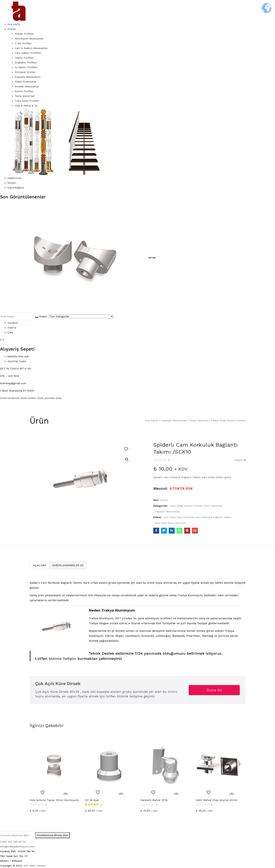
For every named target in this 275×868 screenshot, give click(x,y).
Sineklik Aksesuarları (27, 86)
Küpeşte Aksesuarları (28, 77)
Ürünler (12, 29)
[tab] (39, 565)
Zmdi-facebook (10, 398)
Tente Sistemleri (25, 96)
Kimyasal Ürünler (25, 72)
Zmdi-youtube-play (49, 398)
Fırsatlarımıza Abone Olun (52, 835)
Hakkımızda (14, 178)
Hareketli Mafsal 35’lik (154, 800)
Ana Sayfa (14, 24)
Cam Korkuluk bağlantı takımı (213, 517)
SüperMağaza (16, 188)
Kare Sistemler (200, 420)
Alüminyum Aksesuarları (29, 39)
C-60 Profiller (23, 43)
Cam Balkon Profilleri (28, 53)
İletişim (12, 183)
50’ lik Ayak (92, 800)
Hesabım (13, 323)
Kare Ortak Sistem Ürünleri (229, 420)
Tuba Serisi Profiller (27, 101)
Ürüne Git (214, 690)
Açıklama (39, 565)
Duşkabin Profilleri (26, 62)
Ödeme (12, 328)
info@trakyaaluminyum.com (17, 846)
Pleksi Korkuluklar (26, 82)
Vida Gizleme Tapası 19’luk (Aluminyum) (54, 800)
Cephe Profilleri (24, 58)
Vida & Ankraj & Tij (26, 106)
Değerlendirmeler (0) (68, 565)
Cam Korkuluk (186, 517)
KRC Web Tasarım (35, 866)
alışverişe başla (17, 361)
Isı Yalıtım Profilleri (26, 67)
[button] (127, 459)
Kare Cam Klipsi (164, 523)
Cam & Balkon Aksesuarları (31, 48)
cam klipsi (170, 517)
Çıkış (10, 332)
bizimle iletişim (62, 659)
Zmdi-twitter (29, 398)
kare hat (181, 523)
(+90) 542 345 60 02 (13, 842)
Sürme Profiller (24, 91)
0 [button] (3, 340)
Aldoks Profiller (24, 34)
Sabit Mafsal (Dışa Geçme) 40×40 (217, 800)
